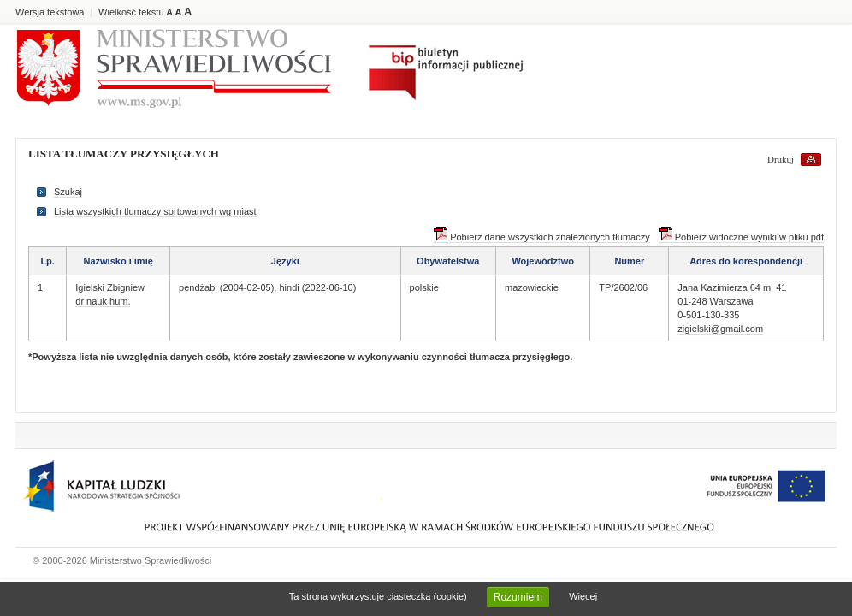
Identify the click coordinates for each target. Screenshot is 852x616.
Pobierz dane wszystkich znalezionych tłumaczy (542, 237)
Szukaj (68, 192)
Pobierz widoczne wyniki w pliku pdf (741, 237)
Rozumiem (518, 597)
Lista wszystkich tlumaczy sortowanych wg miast (155, 211)
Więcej (583, 596)
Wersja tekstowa (50, 12)
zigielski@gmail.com (720, 329)
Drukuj (781, 159)
